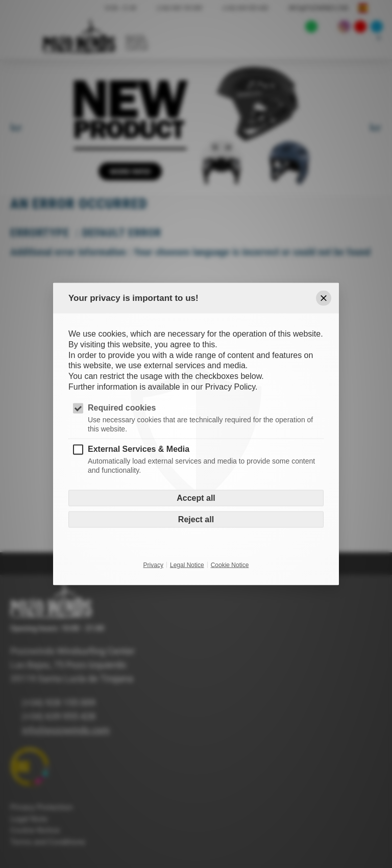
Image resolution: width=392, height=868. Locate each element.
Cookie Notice (230, 565)
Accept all (196, 498)
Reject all (196, 519)
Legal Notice (187, 565)
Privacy (153, 565)
